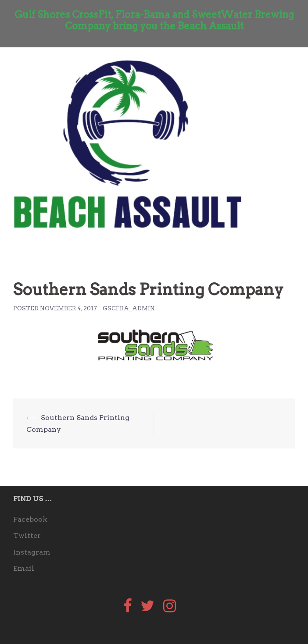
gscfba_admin (129, 308)
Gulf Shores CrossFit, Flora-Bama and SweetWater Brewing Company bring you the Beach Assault (154, 20)
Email (24, 568)
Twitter (27, 535)
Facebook (30, 519)
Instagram (32, 552)
